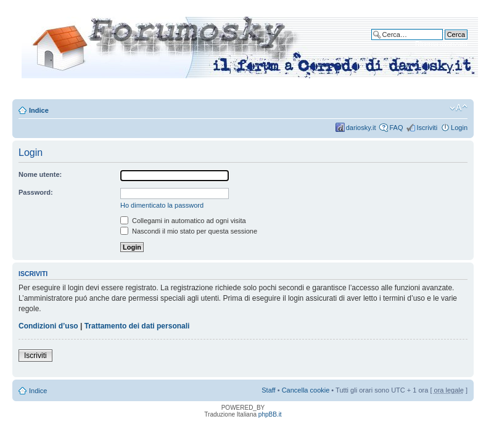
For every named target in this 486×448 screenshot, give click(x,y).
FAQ (396, 128)
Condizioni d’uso (48, 326)
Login (459, 128)
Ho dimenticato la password (162, 205)
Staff (268, 390)
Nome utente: (40, 174)
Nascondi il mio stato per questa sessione (189, 231)
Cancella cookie (306, 390)
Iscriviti (427, 128)
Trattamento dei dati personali (137, 326)
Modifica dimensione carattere (459, 108)
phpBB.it (270, 414)
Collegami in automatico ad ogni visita (183, 221)
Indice (39, 110)
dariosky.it (361, 128)
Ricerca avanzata (441, 44)
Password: (36, 192)
